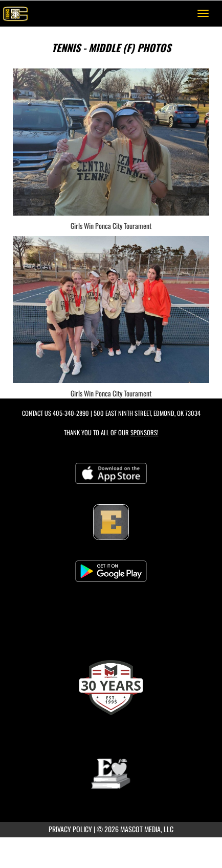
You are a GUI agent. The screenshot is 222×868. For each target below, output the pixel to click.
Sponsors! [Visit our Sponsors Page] (145, 432)
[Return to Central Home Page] (15, 13)
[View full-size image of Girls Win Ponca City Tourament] (111, 142)
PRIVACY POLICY (70, 829)
